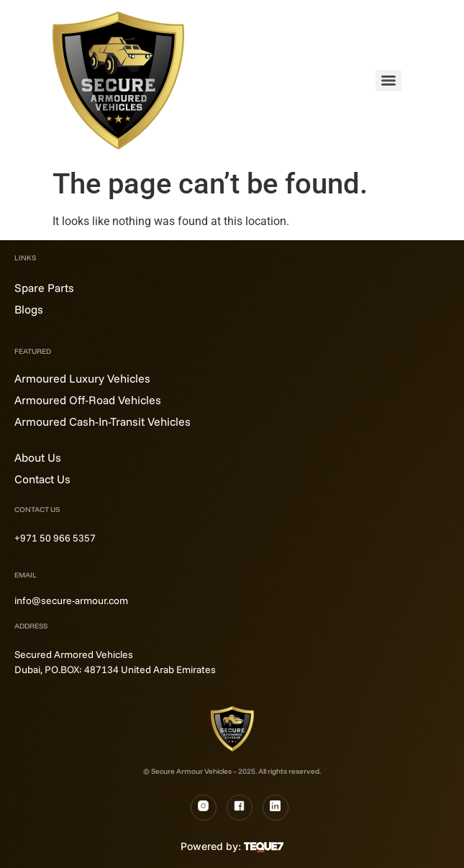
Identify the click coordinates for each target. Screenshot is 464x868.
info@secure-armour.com (71, 600)
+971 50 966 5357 (55, 538)
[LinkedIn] (276, 808)
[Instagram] (204, 808)
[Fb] (240, 808)
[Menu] (388, 81)
